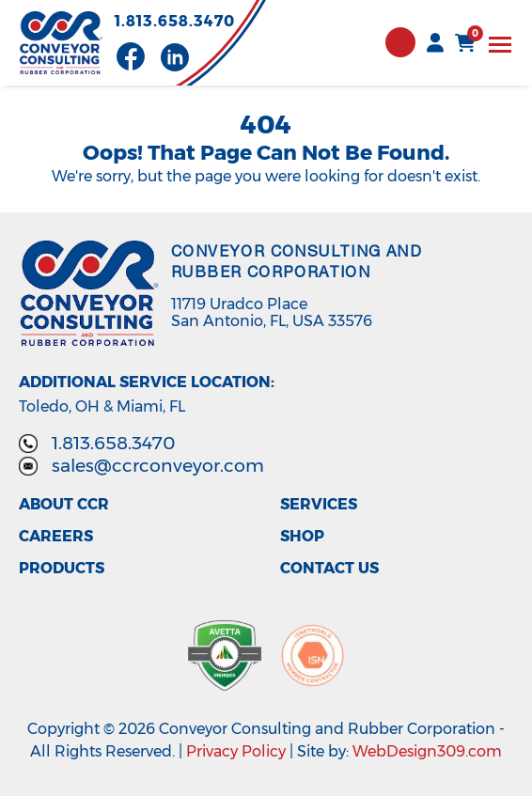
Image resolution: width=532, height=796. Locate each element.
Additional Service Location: (147, 382)
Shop (302, 537)
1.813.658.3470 (175, 22)
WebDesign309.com (427, 751)
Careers (56, 537)
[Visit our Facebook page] (131, 56)
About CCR (64, 505)
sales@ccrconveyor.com (158, 466)
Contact (400, 42)
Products (62, 569)
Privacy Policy (236, 751)
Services (319, 505)
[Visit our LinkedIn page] (175, 57)
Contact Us (329, 569)
